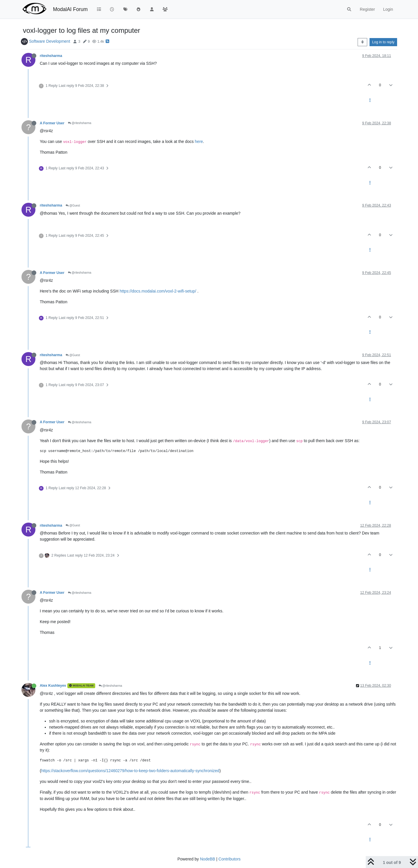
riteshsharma (51, 56)
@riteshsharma (80, 123)
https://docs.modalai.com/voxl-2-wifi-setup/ (158, 291)
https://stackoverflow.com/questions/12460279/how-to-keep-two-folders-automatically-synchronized (130, 771)
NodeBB (208, 859)
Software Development (50, 41)
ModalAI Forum (70, 9)
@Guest (73, 206)
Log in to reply (383, 42)
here (199, 141)
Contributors (230, 859)
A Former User (52, 123)
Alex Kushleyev (53, 686)
